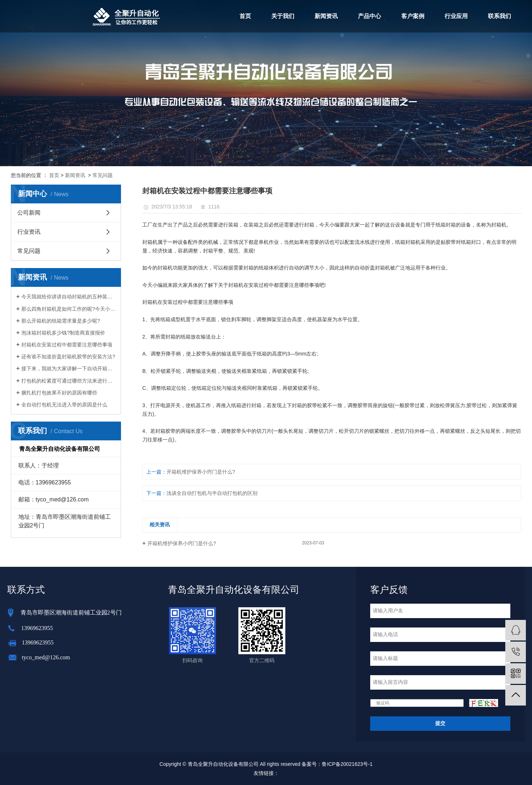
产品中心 (369, 16)
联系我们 (499, 16)
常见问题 (103, 175)
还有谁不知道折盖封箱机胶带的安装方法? (68, 357)
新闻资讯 (326, 16)
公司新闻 (29, 213)
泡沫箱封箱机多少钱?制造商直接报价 (63, 333)
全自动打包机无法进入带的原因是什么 (64, 405)
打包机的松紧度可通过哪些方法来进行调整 (68, 381)
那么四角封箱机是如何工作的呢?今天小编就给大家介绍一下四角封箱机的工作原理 (68, 309)
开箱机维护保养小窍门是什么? (201, 472)
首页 (245, 16)
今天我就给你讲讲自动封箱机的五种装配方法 (68, 297)
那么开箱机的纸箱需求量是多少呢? (61, 321)
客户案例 (413, 16)
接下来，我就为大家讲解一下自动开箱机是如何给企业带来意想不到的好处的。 (68, 368)
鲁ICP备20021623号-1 (347, 764)
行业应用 (456, 16)
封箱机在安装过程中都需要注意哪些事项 (67, 345)
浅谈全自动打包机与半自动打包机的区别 (212, 493)
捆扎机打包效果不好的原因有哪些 (59, 393)
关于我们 (283, 16)
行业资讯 (29, 232)
